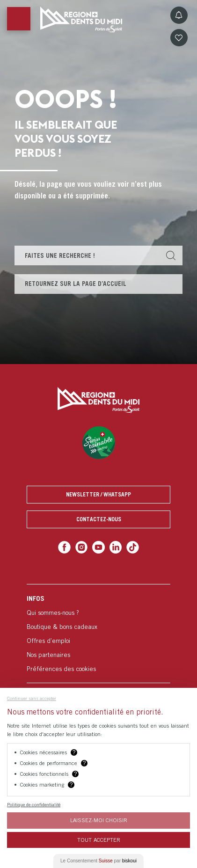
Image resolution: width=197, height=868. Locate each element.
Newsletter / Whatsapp (98, 494)
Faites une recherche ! (60, 255)
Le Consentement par (98, 861)
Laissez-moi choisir (99, 820)
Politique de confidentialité (34, 804)
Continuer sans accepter (32, 698)
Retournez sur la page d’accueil (76, 284)
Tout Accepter (99, 840)
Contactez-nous (99, 519)
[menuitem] (98, 633)
